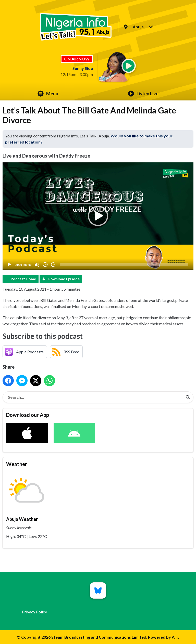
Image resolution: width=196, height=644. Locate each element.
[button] (98, 216)
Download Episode (64, 279)
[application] (98, 216)
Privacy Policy (34, 612)
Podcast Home (23, 279)
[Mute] (37, 265)
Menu (48, 94)
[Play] (9, 265)
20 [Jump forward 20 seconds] (53, 265)
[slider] (124, 265)
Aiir (175, 637)
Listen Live (143, 94)
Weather (17, 464)
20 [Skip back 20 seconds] (45, 265)
